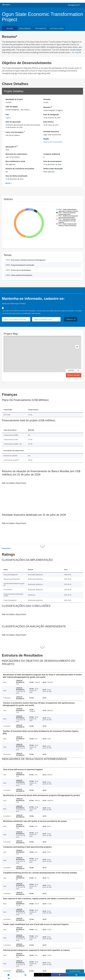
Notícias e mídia (57, 28)
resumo (10, 28)
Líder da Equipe (12, 107)
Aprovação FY (12, 146)
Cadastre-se (71, 319)
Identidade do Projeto (14, 99)
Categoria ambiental (52, 154)
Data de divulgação (51, 115)
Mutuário (48, 107)
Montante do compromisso (16, 154)
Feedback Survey (75, 971)
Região (46, 139)
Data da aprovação (13, 122)
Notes (8, 183)
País (7, 115)
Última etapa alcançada (53, 169)
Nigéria (8, 118)
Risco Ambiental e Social (15, 161)
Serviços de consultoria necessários (20, 169)
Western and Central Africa (53, 142)
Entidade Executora (51, 132)
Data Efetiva (48, 122)
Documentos (41, 28)
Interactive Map (74, 375)
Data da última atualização (16, 176)
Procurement (25, 28)
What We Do (6, 5)
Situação (47, 99)
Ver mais (76, 52)
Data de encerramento (53, 161)
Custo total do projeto (15, 132)
